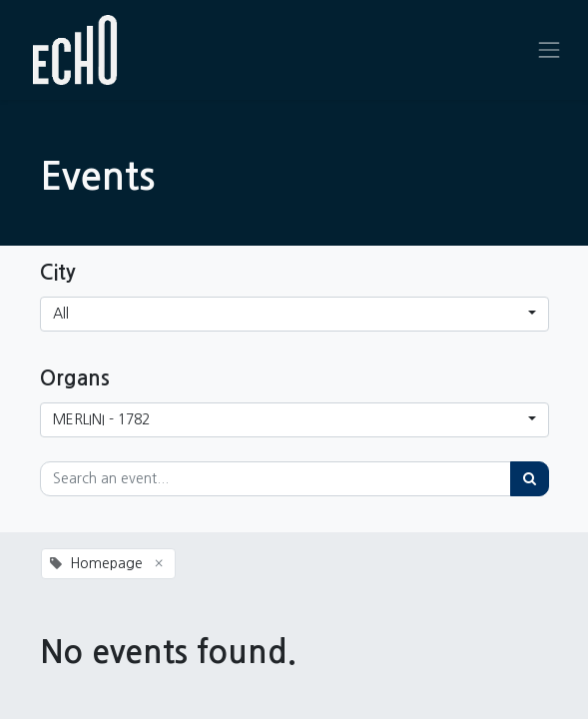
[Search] (530, 479)
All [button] (61, 314)
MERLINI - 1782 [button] (101, 419)
